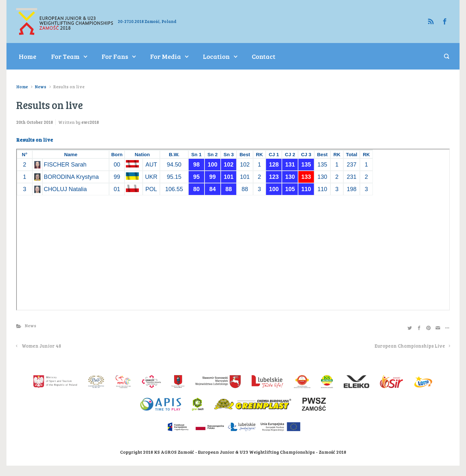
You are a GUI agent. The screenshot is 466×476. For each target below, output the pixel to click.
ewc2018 (90, 122)
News (40, 87)
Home (28, 56)
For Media (166, 56)
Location (216, 56)
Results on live (35, 140)
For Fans (115, 56)
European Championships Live (410, 346)
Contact (264, 56)
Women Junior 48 (41, 346)
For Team (65, 56)
